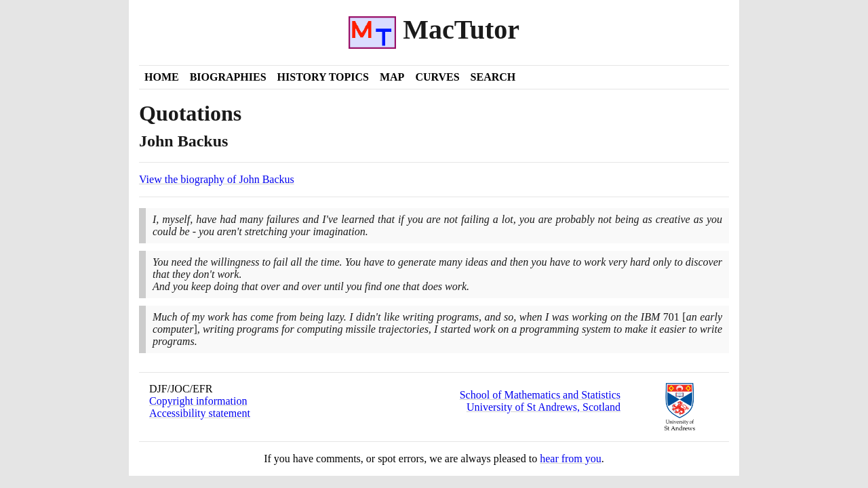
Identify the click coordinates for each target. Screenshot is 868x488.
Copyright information (198, 401)
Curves (437, 77)
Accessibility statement (200, 413)
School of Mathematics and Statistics (540, 395)
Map (392, 77)
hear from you (571, 459)
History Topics (323, 77)
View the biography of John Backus (217, 179)
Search (493, 77)
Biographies (228, 77)
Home (162, 77)
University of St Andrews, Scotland (544, 407)
